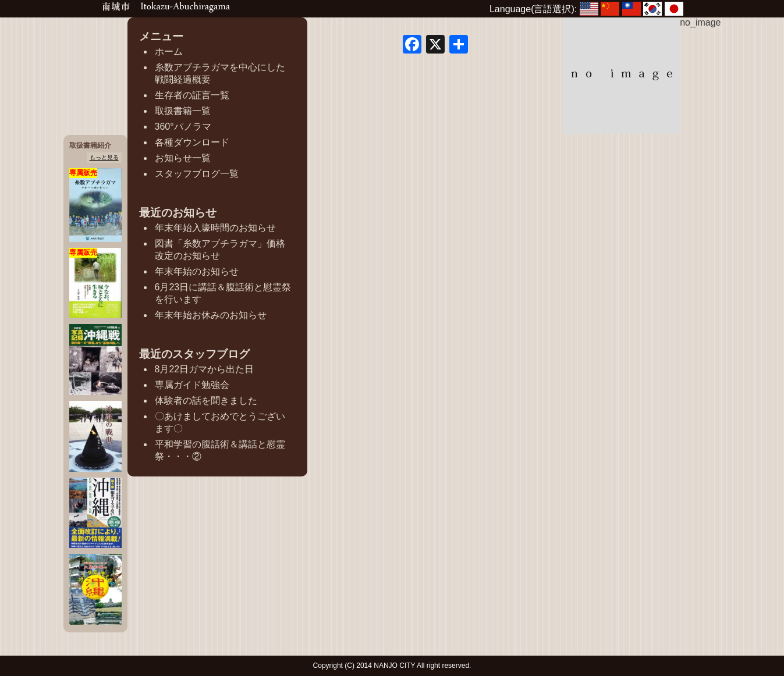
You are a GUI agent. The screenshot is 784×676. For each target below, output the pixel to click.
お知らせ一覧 (183, 158)
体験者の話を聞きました (206, 401)
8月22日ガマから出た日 (205, 369)
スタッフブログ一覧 (197, 174)
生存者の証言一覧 (192, 95)
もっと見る (104, 157)
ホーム (169, 51)
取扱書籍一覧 (183, 111)
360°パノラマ (183, 127)
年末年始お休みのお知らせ (211, 315)
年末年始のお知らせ (197, 271)
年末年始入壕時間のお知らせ (215, 228)
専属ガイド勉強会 (192, 385)
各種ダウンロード (192, 142)
